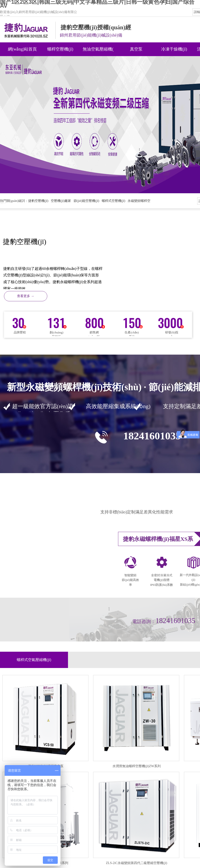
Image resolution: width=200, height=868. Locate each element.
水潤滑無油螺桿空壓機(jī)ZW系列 (137, 766)
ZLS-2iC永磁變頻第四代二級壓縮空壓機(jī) (137, 863)
